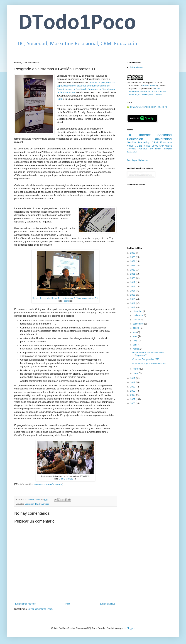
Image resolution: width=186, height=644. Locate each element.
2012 (133, 378)
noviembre (138, 315)
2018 (133, 286)
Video (130, 146)
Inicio (68, 604)
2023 (133, 265)
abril (135, 345)
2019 (133, 282)
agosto (136, 328)
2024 (133, 261)
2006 (133, 403)
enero (136, 373)
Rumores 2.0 (146, 149)
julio (135, 332)
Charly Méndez (66, 479)
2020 (133, 278)
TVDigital (168, 149)
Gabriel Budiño (35, 499)
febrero (137, 369)
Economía (166, 142)
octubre (137, 319)
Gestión (131, 142)
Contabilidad (132, 152)
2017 (133, 291)
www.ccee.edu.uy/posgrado (48, 484)
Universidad (44, 504)
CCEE (138, 146)
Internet (145, 135)
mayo (136, 340)
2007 (133, 399)
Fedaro (66, 301)
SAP (161, 146)
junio (135, 336)
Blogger (130, 628)
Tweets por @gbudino (137, 160)
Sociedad (165, 135)
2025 (133, 257)
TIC (36, 504)
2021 (133, 274)
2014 (133, 303)
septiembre (139, 324)
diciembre (138, 311)
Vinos (155, 146)
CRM (155, 142)
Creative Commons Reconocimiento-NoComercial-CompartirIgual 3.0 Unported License (147, 92)
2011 (133, 382)
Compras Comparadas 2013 (146, 359)
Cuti (60, 99)
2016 (133, 295)
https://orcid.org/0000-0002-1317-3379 (147, 107)
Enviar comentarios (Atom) (41, 609)
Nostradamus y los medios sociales (149, 364)
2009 (133, 391)
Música (168, 146)
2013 (133, 307)
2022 (133, 270)
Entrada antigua (108, 604)
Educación (29, 504)
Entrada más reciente (25, 604)
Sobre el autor (136, 67)
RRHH (158, 149)
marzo (136, 349)
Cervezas (132, 149)
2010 (133, 387)
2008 (133, 395)
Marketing (144, 142)
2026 (133, 253)
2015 (133, 299)
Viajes (147, 146)
